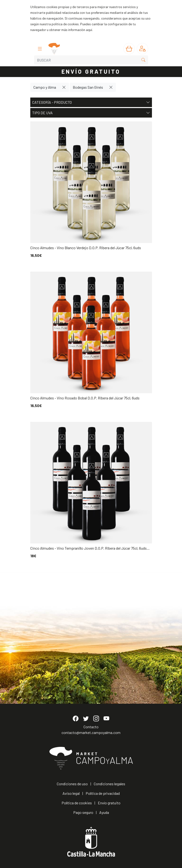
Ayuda (104, 812)
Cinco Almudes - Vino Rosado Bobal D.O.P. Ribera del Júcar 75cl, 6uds (85, 398)
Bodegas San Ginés (88, 87)
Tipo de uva (91, 113)
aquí (89, 30)
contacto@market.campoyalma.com (91, 732)
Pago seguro (83, 812)
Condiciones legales (109, 784)
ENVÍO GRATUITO (91, 71)
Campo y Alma (45, 87)
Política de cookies (77, 803)
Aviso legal (71, 793)
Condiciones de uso (72, 784)
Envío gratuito (109, 803)
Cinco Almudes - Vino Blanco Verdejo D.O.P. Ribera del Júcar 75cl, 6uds (86, 248)
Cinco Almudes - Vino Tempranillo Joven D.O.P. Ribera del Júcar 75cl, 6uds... (90, 548)
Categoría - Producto (91, 102)
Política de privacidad (103, 793)
